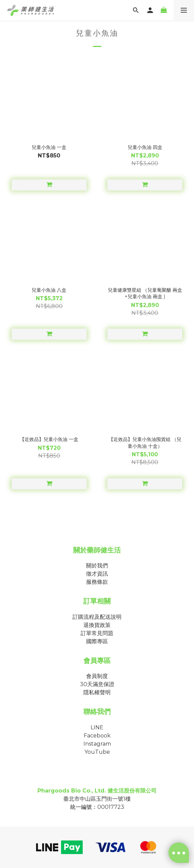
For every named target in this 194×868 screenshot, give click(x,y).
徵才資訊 (97, 574)
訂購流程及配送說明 (97, 617)
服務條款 (97, 582)
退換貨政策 (97, 625)
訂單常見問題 (97, 633)
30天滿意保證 (97, 684)
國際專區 (97, 641)
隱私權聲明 (97, 692)
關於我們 (97, 566)
